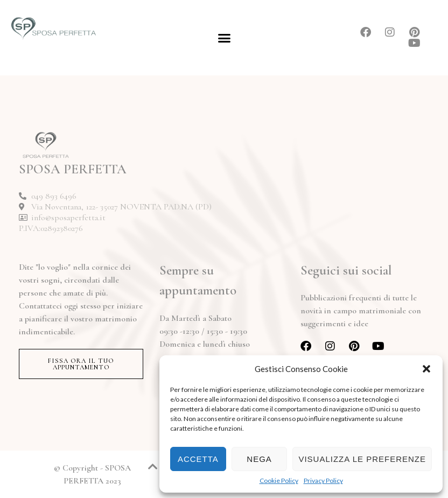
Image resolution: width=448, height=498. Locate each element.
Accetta (198, 459)
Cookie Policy (279, 481)
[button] (426, 369)
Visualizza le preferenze (362, 459)
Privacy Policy (323, 481)
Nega (259, 459)
